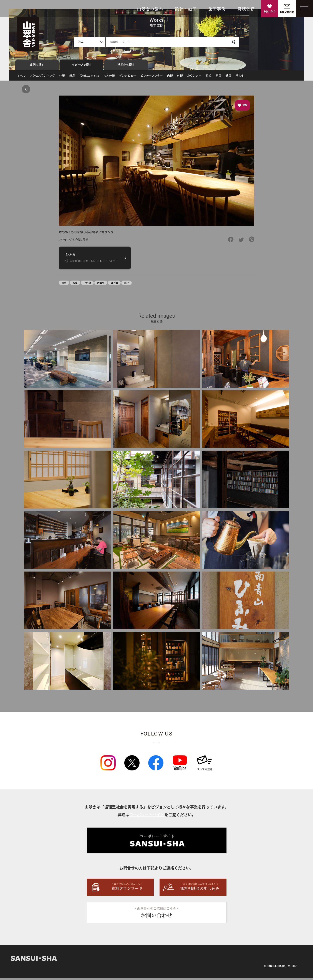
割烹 (64, 285)
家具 (218, 77)
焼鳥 (72, 77)
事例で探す (37, 67)
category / (65, 241)
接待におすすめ (89, 77)
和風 (75, 285)
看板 (208, 77)
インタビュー (128, 77)
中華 (62, 77)
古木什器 (109, 77)
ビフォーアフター (152, 77)
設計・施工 (186, 9)
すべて (21, 77)
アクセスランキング (42, 77)
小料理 (87, 285)
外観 (180, 77)
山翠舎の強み (150, 9)
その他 (240, 77)
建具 (228, 77)
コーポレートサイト (147, 817)
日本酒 (114, 285)
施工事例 (217, 9)
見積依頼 (246, 9)
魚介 (127, 285)
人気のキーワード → (123, 51)
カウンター (194, 77)
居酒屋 (101, 285)
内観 (170, 77)
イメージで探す (82, 67)
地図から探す (126, 67)
